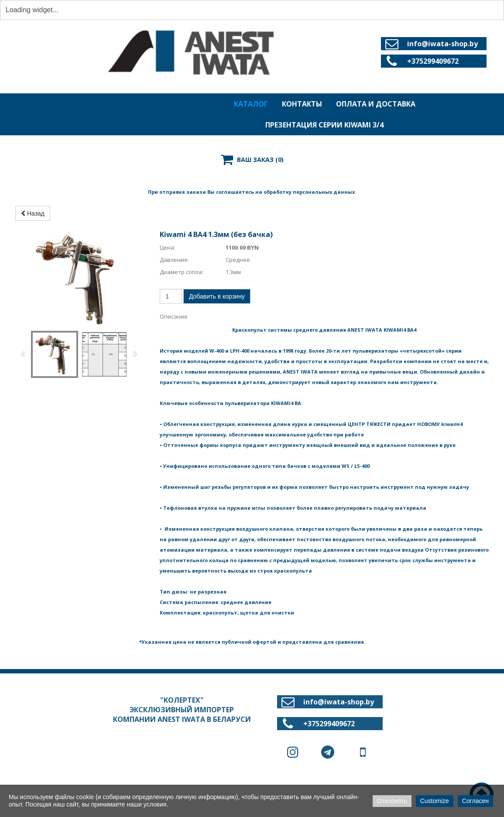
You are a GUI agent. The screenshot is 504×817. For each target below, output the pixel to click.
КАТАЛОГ (251, 104)
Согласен (475, 801)
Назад (33, 213)
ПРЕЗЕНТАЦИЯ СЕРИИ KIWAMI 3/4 (324, 125)
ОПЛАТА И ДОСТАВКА (376, 104)
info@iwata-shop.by (442, 44)
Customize (435, 801)
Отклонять (392, 801)
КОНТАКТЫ (302, 104)
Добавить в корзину (217, 296)
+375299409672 (433, 61)
